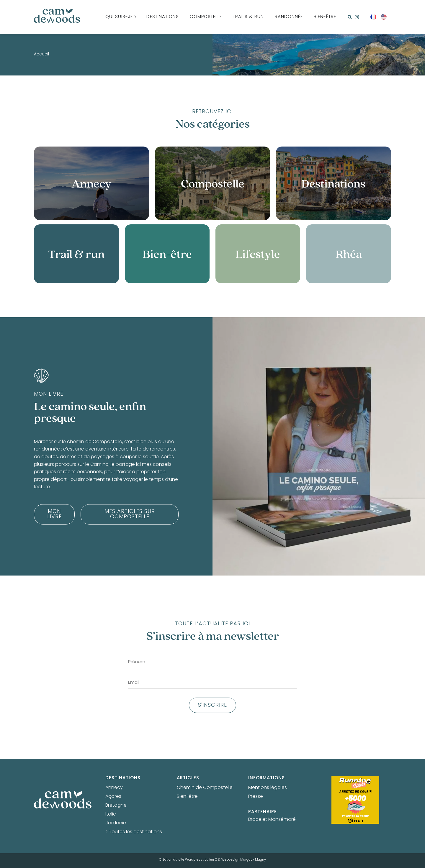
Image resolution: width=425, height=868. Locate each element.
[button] (350, 17)
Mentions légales (268, 788)
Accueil (41, 55)
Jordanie (116, 823)
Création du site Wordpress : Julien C (188, 860)
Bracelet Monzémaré (272, 820)
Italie (111, 814)
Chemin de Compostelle (205, 788)
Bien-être (187, 797)
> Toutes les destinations (134, 832)
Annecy (114, 788)
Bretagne (116, 805)
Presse (256, 797)
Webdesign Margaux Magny (244, 860)
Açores (113, 797)
